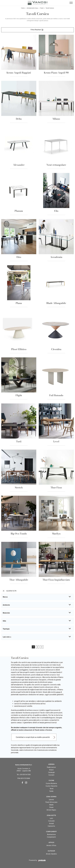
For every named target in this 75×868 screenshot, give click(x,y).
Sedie (51, 791)
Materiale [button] (6, 613)
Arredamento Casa (32, 8)
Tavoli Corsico (50, 8)
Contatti (51, 775)
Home (23, 8)
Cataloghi (51, 772)
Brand (51, 770)
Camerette (51, 826)
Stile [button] (4, 621)
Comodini (51, 821)
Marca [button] (5, 597)
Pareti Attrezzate (51, 802)
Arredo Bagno (51, 810)
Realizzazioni (51, 767)
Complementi (51, 837)
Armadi (51, 823)
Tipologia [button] (6, 629)
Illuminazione (51, 834)
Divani (51, 807)
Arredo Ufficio (51, 845)
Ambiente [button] (6, 605)
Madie (51, 805)
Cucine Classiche (51, 786)
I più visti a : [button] (7, 637)
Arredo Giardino (51, 854)
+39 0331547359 (25, 775)
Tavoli (42, 8)
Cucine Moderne (51, 783)
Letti (51, 818)
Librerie (51, 800)
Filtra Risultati (37, 30)
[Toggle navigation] (71, 3)
